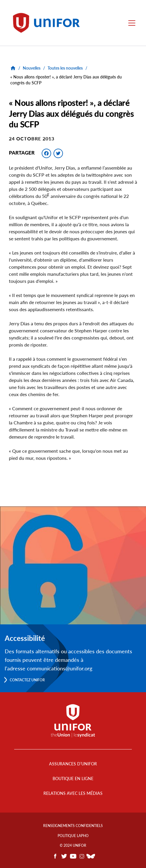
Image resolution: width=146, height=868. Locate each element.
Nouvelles (32, 68)
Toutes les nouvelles (65, 68)
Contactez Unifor (27, 680)
